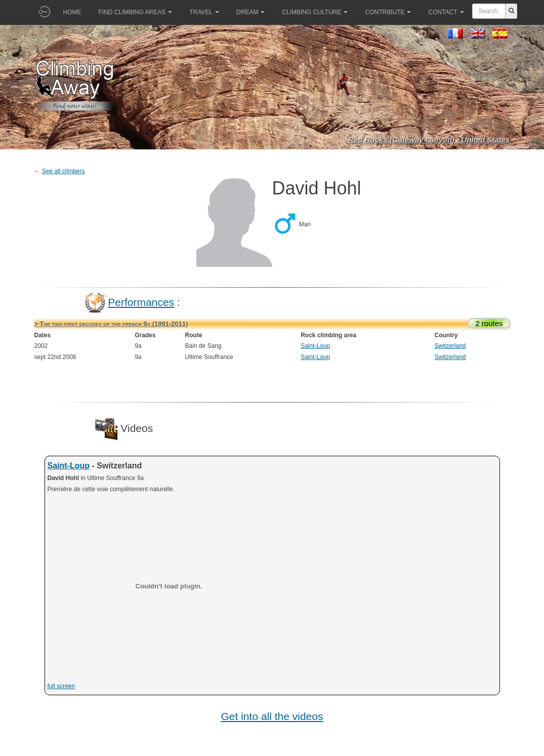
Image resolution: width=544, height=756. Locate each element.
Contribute (388, 12)
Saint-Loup (315, 346)
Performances (141, 302)
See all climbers (64, 171)
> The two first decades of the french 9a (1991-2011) (111, 324)
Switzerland (450, 346)
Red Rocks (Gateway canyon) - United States (429, 140)
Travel (204, 12)
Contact (446, 12)
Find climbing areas (136, 12)
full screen (61, 686)
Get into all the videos (272, 716)
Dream (250, 12)
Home (72, 12)
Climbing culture (315, 12)
